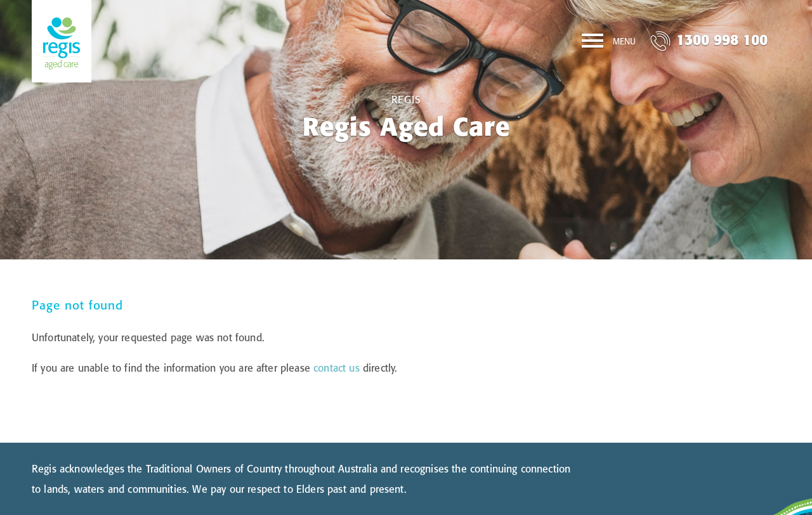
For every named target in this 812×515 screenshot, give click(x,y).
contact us (337, 368)
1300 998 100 (722, 40)
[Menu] (609, 43)
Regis (406, 100)
